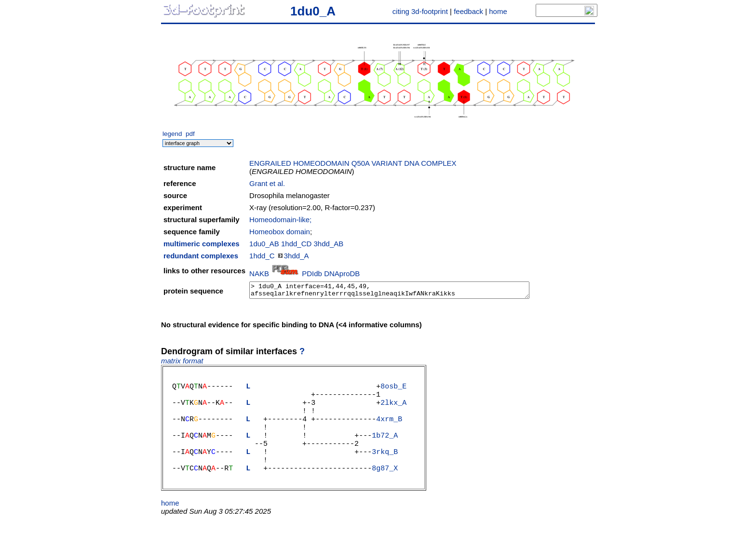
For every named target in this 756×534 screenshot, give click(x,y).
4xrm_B (389, 427)
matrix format (182, 361)
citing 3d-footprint (420, 11)
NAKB (259, 274)
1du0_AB (264, 244)
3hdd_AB (329, 244)
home (498, 11)
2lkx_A (393, 408)
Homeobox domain (280, 232)
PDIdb (312, 274)
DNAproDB (342, 274)
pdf (190, 134)
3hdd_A (297, 256)
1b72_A (385, 447)
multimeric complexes (202, 244)
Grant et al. (267, 183)
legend (172, 134)
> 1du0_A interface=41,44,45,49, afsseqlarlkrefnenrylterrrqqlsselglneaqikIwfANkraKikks (389, 290)
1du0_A (313, 11)
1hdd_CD (296, 244)
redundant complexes (201, 256)
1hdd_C (262, 256)
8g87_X (385, 485)
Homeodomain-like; (280, 220)
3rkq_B (385, 466)
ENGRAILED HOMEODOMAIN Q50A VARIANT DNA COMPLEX (353, 163)
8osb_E (393, 389)
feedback (468, 11)
